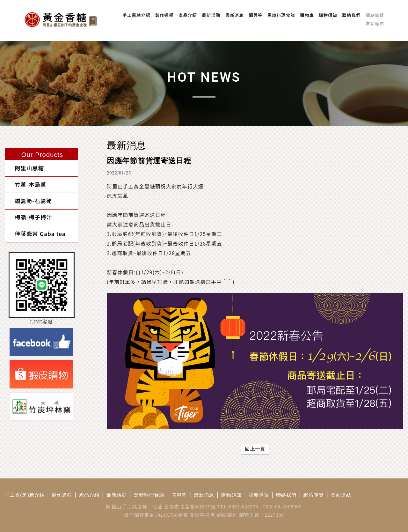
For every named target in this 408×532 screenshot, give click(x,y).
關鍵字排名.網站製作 (214, 515)
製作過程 (62, 495)
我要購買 (259, 495)
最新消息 (204, 495)
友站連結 (341, 495)
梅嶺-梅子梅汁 (29, 212)
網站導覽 (314, 495)
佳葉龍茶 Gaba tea (35, 226)
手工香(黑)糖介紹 (25, 495)
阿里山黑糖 (25, 167)
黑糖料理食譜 (149, 495)
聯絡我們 (286, 495)
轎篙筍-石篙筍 (29, 197)
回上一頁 (255, 449)
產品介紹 (89, 495)
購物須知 (232, 495)
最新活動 (117, 495)
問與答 (179, 495)
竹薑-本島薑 (26, 182)
